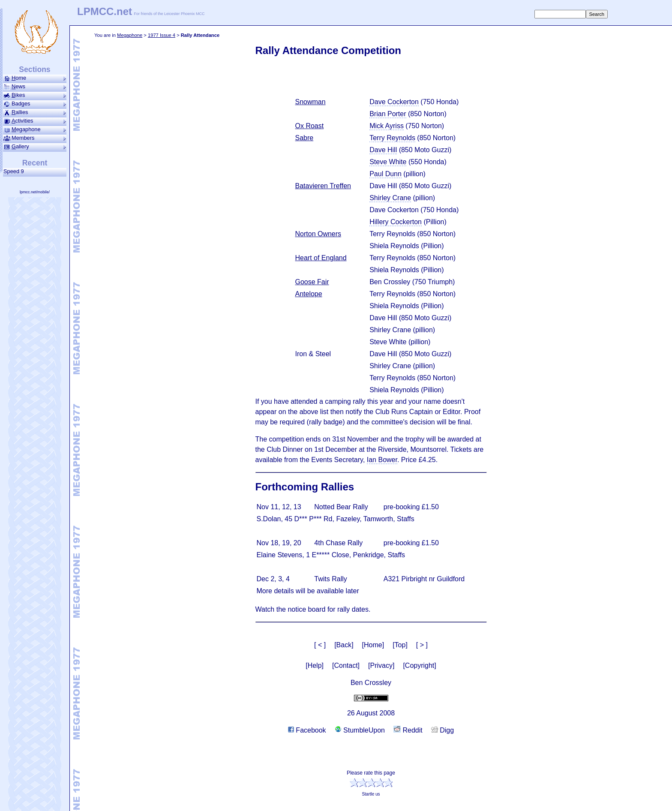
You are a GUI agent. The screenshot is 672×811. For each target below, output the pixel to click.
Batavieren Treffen (323, 186)
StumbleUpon (360, 730)
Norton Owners (318, 234)
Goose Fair (312, 282)
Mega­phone (130, 35)
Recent (35, 163)
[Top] (400, 645)
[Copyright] (419, 665)
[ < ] (320, 645)
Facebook (307, 730)
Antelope (309, 294)
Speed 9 (15, 171)
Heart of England (321, 258)
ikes (35, 95)
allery (35, 147)
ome (35, 78)
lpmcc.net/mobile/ (35, 192)
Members (35, 138)
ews (35, 87)
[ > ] (422, 645)
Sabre (304, 138)
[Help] (315, 665)
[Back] (344, 645)
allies (35, 112)
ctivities (35, 121)
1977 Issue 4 (162, 35)
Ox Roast (310, 126)
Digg (442, 730)
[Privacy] (381, 665)
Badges (35, 104)
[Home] (373, 645)
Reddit (408, 730)
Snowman (310, 102)
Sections (34, 69)
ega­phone (35, 129)
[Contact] (346, 665)
